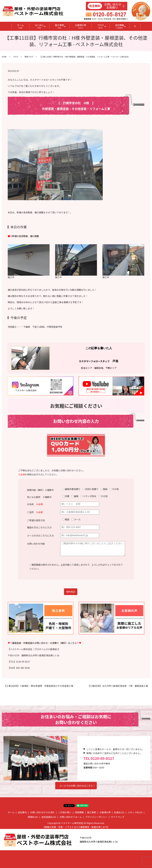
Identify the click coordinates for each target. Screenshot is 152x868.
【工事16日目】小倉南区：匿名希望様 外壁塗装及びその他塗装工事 (39, 686)
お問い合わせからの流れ (42, 812)
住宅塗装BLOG (49, 817)
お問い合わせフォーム (71, 817)
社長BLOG (119, 812)
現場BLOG (33, 817)
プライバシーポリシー (96, 817)
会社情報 (119, 26)
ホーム (20, 26)
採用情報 (79, 812)
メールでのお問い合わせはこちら (76, 786)
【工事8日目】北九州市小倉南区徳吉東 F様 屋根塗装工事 (118, 686)
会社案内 (22, 812)
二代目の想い (65, 812)
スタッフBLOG (135, 812)
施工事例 (59, 26)
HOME (4, 57)
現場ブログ (29, 57)
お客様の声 (81, 26)
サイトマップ (118, 817)
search (138, 27)
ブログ (101, 26)
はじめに (39, 26)
